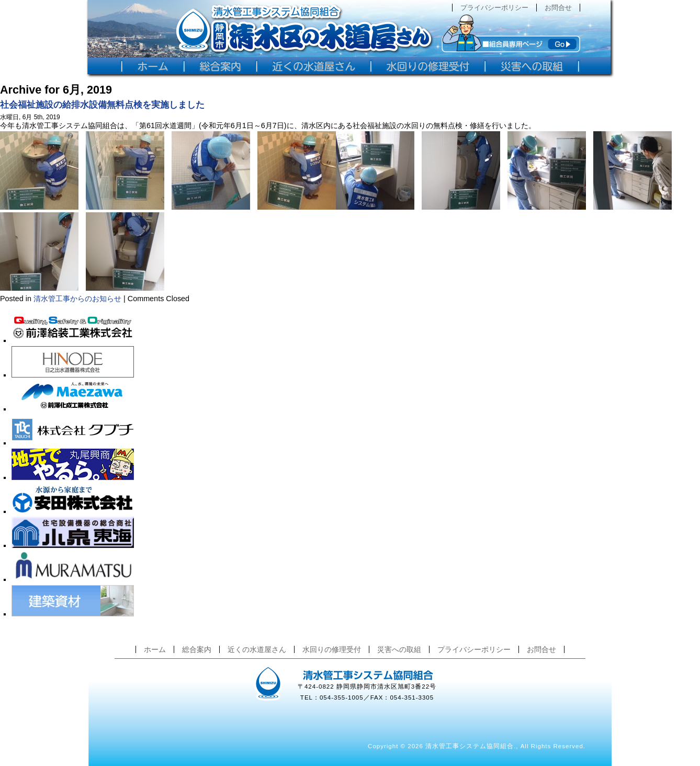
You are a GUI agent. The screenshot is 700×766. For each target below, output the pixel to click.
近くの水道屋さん (257, 649)
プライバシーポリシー (494, 8)
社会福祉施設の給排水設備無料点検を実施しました (102, 105)
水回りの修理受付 (332, 649)
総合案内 (197, 649)
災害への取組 (399, 649)
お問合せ (558, 8)
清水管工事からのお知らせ (77, 299)
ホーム (155, 649)
